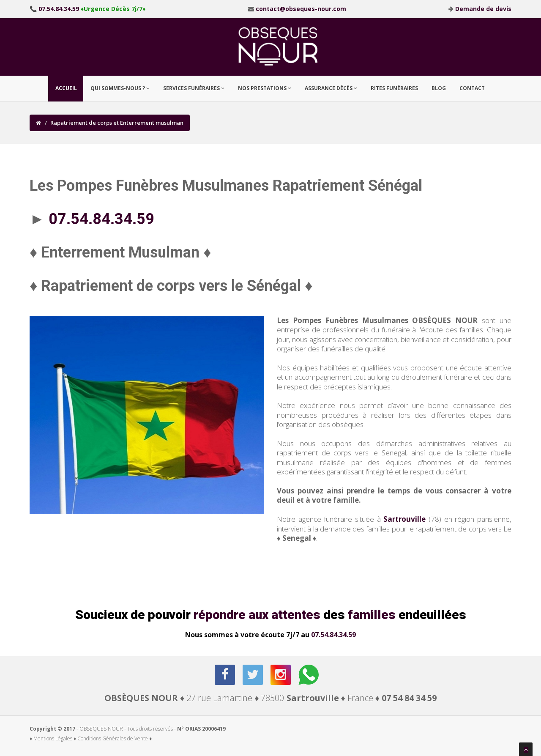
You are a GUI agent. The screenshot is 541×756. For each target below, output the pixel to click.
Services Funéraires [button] (194, 88)
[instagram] (281, 675)
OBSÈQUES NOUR (141, 698)
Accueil (66, 88)
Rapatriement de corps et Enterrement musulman (117, 123)
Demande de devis (483, 9)
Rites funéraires (394, 88)
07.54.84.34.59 (333, 635)
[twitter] (253, 675)
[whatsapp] (309, 675)
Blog (439, 88)
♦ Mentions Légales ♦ (53, 738)
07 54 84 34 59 (409, 698)
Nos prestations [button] (265, 88)
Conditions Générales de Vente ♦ (115, 738)
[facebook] (225, 675)
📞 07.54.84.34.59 (54, 9)
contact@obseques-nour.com (301, 9)
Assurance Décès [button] (331, 88)
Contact (472, 88)
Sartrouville (404, 519)
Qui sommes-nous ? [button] (120, 88)
